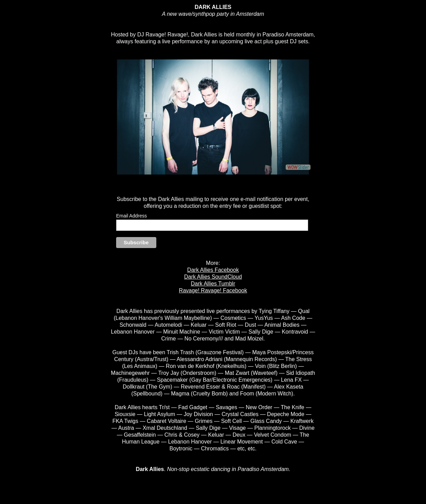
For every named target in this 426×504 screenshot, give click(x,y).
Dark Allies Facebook (213, 270)
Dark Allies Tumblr (213, 284)
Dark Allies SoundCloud (213, 277)
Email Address (131, 216)
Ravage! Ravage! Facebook (213, 290)
